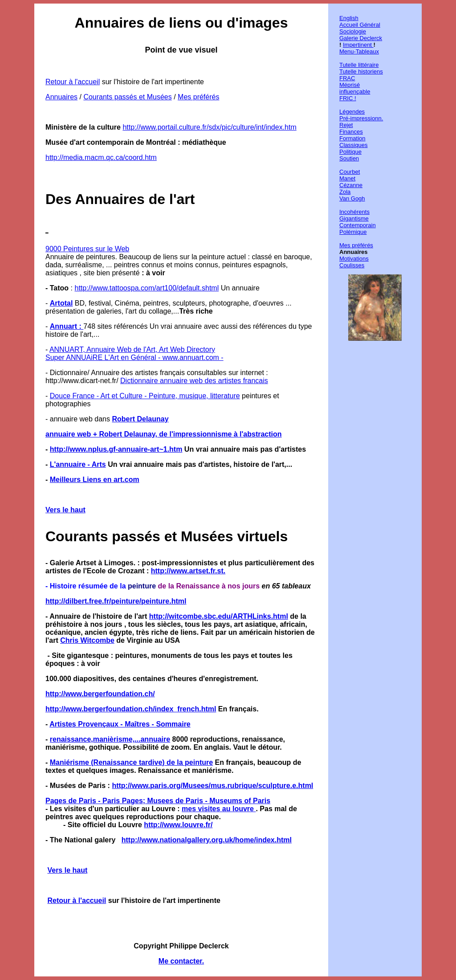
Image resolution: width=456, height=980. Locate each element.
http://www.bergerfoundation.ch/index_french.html (131, 709)
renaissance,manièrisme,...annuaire (110, 739)
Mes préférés (198, 97)
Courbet (350, 172)
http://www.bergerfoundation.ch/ (100, 694)
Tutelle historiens (361, 71)
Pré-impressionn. (361, 118)
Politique (350, 152)
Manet (347, 178)
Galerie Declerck (361, 38)
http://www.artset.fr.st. (188, 571)
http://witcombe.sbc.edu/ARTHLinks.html (219, 616)
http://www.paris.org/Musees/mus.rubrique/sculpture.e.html (212, 786)
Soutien (349, 158)
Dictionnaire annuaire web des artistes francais (194, 381)
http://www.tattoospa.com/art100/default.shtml (147, 288)
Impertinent (358, 45)
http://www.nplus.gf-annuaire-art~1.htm (116, 449)
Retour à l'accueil (73, 82)
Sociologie (353, 31)
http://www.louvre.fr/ (178, 825)
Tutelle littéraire (359, 65)
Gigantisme (354, 218)
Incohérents (354, 212)
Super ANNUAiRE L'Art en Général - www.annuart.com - (134, 357)
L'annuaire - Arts (78, 464)
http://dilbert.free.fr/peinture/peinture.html (116, 601)
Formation (352, 138)
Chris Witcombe (87, 640)
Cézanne (351, 185)
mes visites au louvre (219, 809)
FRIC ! (348, 98)
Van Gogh (352, 198)
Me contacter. (181, 961)
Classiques (354, 145)
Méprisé (350, 85)
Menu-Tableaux (359, 51)
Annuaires (61, 97)
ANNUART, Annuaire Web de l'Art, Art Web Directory (132, 349)
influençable (355, 92)
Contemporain (358, 225)
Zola (345, 192)
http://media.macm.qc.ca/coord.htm (101, 157)
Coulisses (352, 265)
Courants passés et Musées (127, 97)
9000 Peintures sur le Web (87, 249)
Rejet (346, 125)
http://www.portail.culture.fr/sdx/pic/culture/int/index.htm (209, 127)
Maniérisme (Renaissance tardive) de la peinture (131, 762)
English (349, 18)
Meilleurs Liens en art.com (95, 480)
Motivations (354, 259)
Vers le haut (65, 510)
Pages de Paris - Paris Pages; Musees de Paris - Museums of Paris (158, 801)
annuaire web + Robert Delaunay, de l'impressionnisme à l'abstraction (164, 434)
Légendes (352, 112)
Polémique (353, 232)
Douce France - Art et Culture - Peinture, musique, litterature (145, 396)
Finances (351, 132)
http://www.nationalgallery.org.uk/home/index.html (207, 840)
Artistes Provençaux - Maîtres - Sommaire (120, 724)
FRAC (347, 78)
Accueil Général (360, 25)
